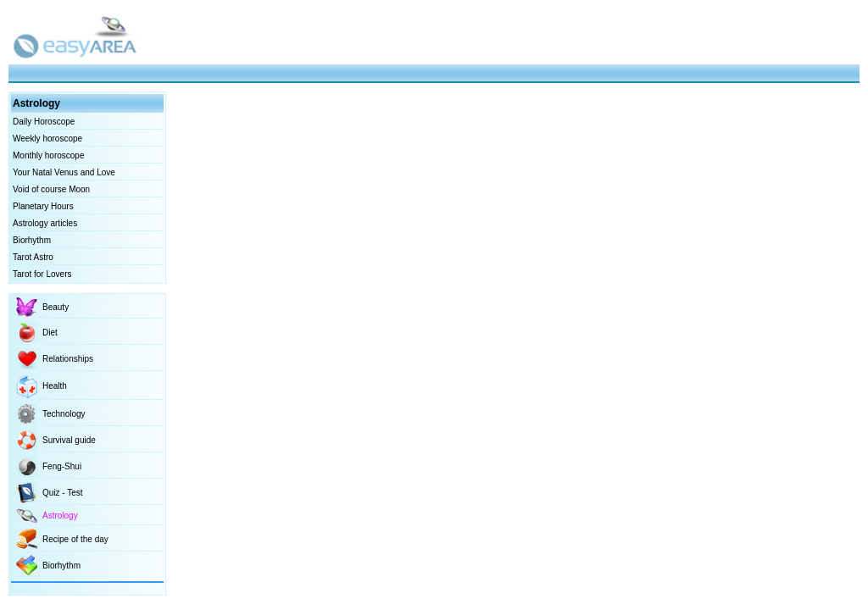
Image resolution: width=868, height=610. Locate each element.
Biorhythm (32, 240)
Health (55, 386)
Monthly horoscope (49, 155)
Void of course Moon (51, 189)
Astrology (60, 516)
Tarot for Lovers (42, 274)
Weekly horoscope (47, 139)
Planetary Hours (43, 206)
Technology (64, 414)
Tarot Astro (33, 257)
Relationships (68, 359)
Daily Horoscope (44, 122)
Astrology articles (45, 223)
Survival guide (69, 440)
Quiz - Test (63, 493)
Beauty (56, 307)
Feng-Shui (62, 466)
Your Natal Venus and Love (64, 172)
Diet (50, 333)
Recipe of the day (75, 539)
